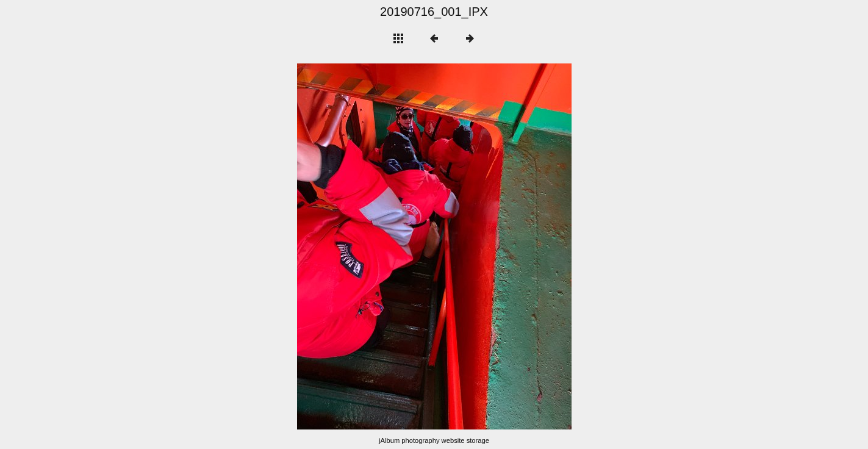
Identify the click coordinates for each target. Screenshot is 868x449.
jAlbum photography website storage (434, 440)
